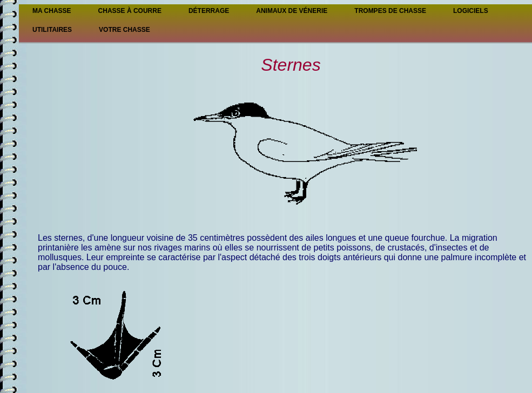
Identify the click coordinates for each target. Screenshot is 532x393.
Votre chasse (124, 30)
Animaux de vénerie (292, 11)
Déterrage (209, 11)
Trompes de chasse (390, 11)
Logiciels (471, 11)
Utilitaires (52, 30)
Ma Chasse (52, 11)
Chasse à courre (130, 11)
